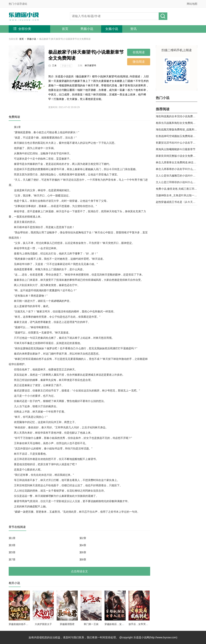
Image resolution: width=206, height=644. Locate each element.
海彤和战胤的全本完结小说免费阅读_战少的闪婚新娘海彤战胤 (177, 116)
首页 (65, 29)
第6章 (83, 552)
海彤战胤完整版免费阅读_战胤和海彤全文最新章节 (177, 129)
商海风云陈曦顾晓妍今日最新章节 (176, 149)
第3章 (12, 545)
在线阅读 (139, 52)
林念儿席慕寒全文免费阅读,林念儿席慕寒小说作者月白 (177, 162)
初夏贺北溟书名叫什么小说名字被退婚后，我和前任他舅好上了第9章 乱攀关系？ (177, 143)
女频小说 (112, 29)
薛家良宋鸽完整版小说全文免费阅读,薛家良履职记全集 (177, 156)
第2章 (83, 538)
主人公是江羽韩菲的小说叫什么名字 (177, 182)
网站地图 (192, 4)
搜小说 (163, 16)
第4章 (83, 545)
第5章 (12, 552)
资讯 (133, 29)
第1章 (12, 538)
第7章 (12, 560)
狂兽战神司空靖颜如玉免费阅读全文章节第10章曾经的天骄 (177, 136)
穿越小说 (32, 39)
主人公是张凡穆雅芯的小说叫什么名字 (177, 176)
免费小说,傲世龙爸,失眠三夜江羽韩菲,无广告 (177, 189)
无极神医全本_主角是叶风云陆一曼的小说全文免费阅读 (177, 195)
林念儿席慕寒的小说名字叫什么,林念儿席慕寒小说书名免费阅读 (177, 169)
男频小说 (87, 29)
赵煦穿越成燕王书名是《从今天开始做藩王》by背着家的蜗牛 (177, 202)
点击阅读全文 (79, 571)
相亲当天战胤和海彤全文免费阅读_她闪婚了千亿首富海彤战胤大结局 (177, 123)
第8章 (83, 560)
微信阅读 (139, 62)
